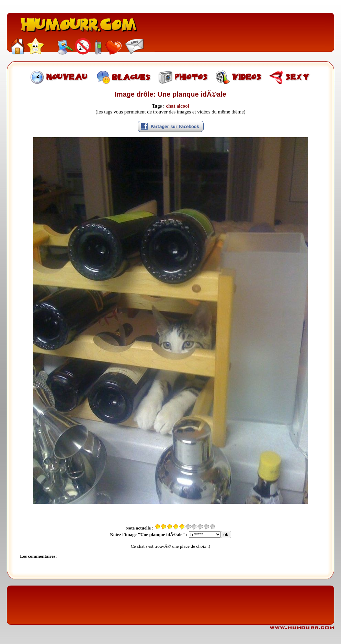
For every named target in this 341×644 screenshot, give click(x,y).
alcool (183, 106)
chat (170, 106)
